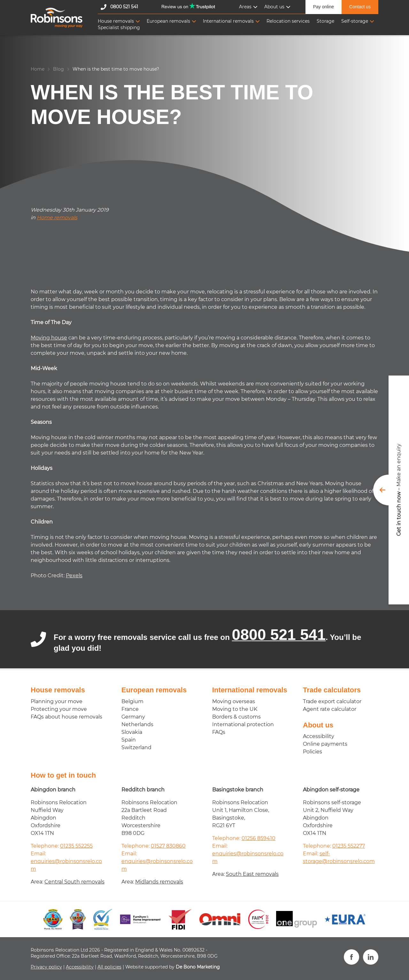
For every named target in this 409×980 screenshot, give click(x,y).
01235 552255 (76, 846)
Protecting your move (59, 709)
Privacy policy (46, 967)
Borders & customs (236, 717)
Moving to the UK (235, 709)
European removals (168, 21)
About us (274, 7)
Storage (325, 21)
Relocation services (288, 21)
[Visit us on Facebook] (351, 957)
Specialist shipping (119, 27)
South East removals (252, 874)
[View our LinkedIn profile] (371, 957)
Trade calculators (332, 690)
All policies (109, 967)
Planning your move (57, 701)
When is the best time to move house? (116, 69)
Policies (313, 752)
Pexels (74, 576)
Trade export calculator (332, 701)
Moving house (49, 338)
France (130, 709)
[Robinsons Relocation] (57, 18)
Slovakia (132, 732)
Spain (129, 740)
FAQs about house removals (66, 717)
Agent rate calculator (330, 709)
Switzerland (136, 747)
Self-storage (355, 21)
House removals (116, 21)
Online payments (325, 744)
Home (38, 69)
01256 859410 (259, 838)
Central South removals (74, 882)
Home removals (57, 218)
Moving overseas (234, 701)
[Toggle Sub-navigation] (255, 7)
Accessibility (319, 736)
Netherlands (137, 724)
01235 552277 (349, 846)
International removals (228, 21)
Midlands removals (159, 882)
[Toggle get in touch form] (391, 490)
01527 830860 (168, 846)
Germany (133, 717)
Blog (58, 69)
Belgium (132, 701)
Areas (245, 7)
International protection (243, 724)
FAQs (219, 732)
